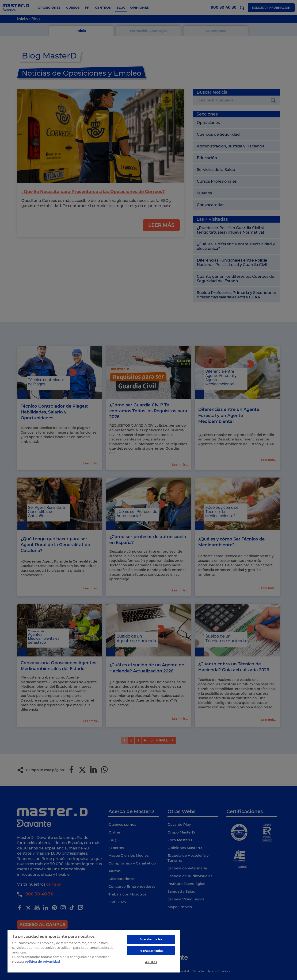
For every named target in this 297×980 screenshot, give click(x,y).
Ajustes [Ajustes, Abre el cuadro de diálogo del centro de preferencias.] (151, 962)
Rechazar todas (151, 951)
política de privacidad (42, 961)
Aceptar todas (151, 939)
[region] (94, 951)
